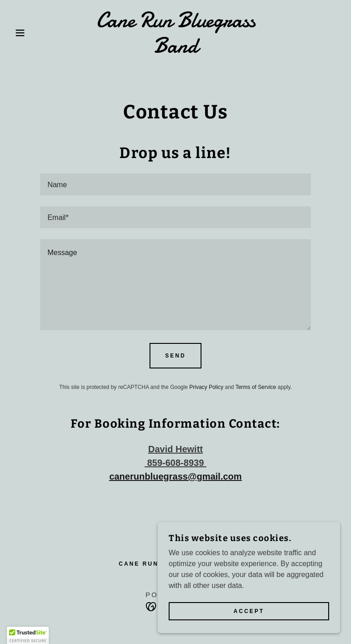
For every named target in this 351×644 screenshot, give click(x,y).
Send (175, 356)
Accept (249, 611)
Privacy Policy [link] (206, 387)
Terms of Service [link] (256, 387)
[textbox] (175, 184)
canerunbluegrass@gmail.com (176, 476)
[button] (18, 33)
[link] (175, 50)
